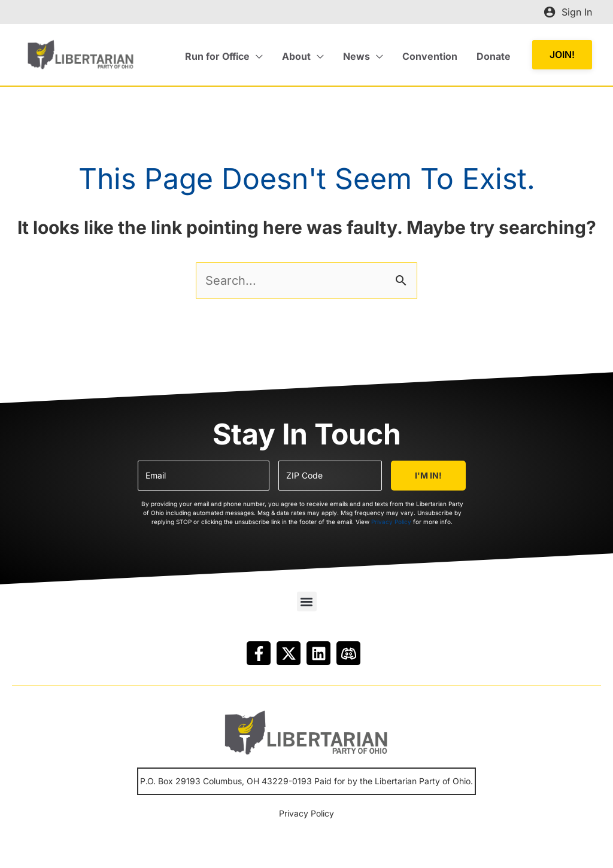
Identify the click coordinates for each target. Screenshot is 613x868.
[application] (256, 56)
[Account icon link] (568, 12)
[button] (224, 56)
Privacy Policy (391, 522)
